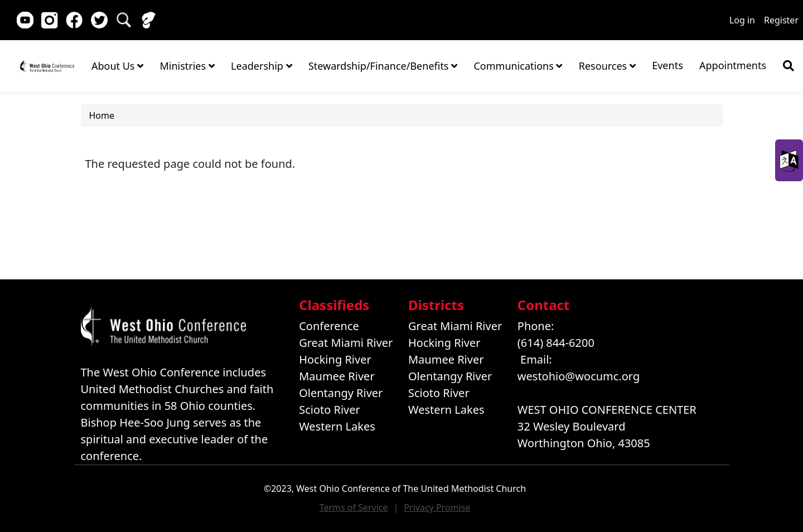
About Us (117, 66)
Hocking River (335, 359)
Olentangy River (341, 393)
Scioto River (330, 410)
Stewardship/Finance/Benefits (383, 66)
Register (781, 20)
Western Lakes (337, 426)
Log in (742, 20)
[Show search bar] (789, 66)
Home (47, 66)
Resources (607, 66)
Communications (518, 66)
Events (667, 65)
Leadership (261, 66)
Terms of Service (354, 507)
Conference (329, 326)
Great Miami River (346, 343)
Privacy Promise (437, 507)
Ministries (187, 66)
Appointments (733, 65)
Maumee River (337, 376)
